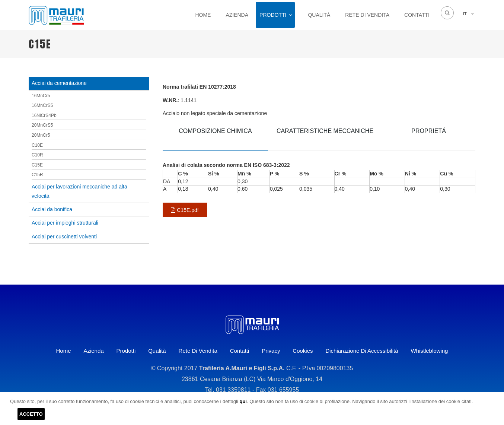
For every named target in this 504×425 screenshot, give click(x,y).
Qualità (319, 15)
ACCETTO (31, 414)
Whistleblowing (429, 351)
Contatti (417, 15)
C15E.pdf (185, 210)
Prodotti (273, 15)
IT (465, 14)
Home (203, 15)
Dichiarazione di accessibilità (362, 351)
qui (243, 401)
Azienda (237, 15)
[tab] (215, 137)
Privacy (271, 351)
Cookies (303, 351)
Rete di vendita (367, 15)
